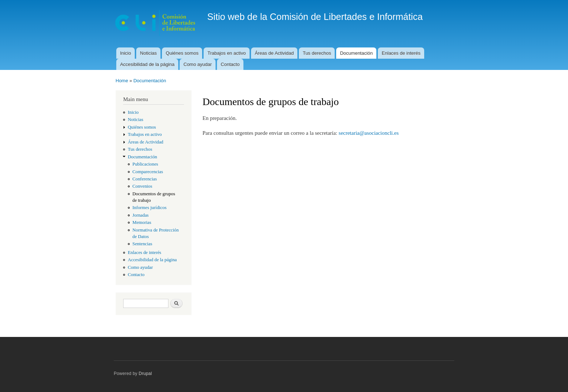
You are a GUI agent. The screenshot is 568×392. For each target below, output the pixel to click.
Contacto (230, 64)
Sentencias (143, 244)
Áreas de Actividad (274, 53)
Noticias (149, 53)
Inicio (125, 53)
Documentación (356, 53)
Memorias (142, 222)
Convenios (143, 186)
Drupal (145, 374)
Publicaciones (145, 164)
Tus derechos (317, 53)
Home (122, 81)
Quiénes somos (182, 53)
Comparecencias (148, 172)
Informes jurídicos (150, 208)
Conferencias (145, 179)
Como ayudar (198, 64)
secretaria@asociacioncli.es (369, 133)
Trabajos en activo (227, 53)
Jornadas (141, 215)
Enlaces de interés (401, 53)
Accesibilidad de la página (147, 64)
